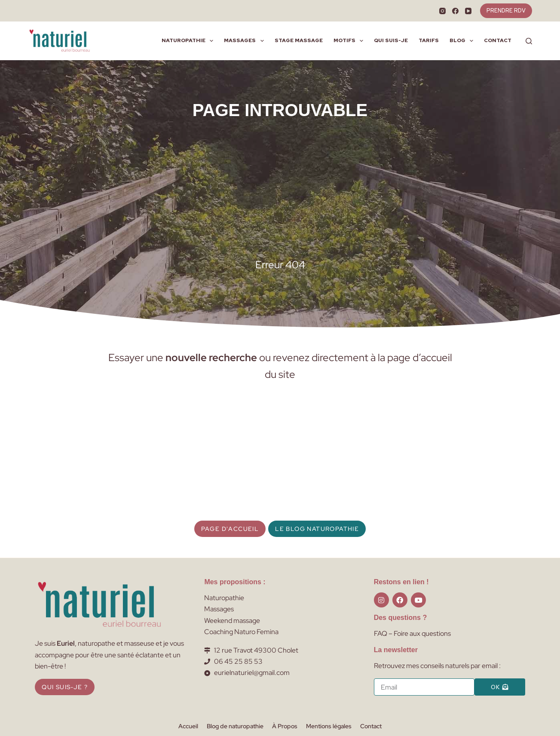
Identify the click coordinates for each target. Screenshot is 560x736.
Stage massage (299, 40)
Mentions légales (329, 726)
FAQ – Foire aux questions (412, 633)
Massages (245, 41)
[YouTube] (468, 11)
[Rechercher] (529, 41)
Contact (498, 40)
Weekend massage (232, 621)
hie (240, 598)
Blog (463, 41)
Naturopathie (189, 41)
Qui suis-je (391, 40)
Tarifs (429, 40)
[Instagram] (442, 11)
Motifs (350, 41)
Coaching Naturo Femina (241, 632)
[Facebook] (455, 11)
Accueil (188, 726)
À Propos (285, 726)
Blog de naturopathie (235, 726)
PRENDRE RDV (506, 11)
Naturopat (220, 598)
